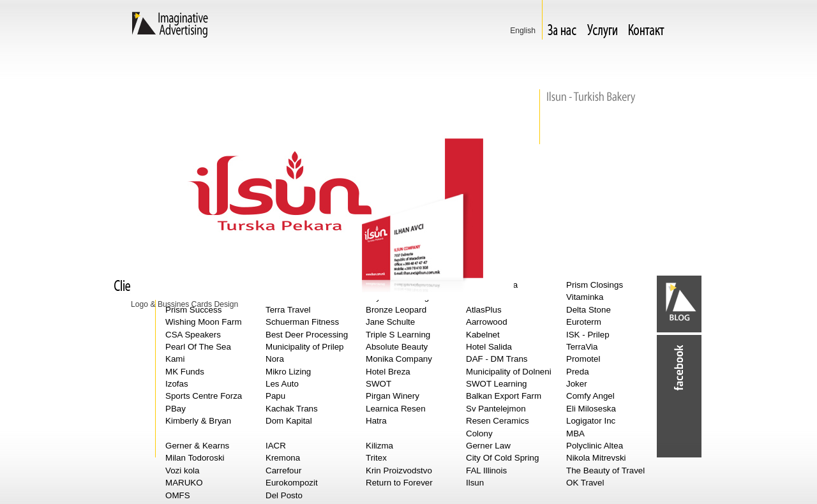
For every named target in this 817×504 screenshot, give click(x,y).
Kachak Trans (292, 409)
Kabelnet (483, 335)
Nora (275, 359)
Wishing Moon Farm (204, 322)
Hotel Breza (388, 372)
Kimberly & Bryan (198, 421)
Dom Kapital (289, 421)
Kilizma (379, 446)
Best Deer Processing (307, 335)
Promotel (583, 359)
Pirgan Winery (393, 396)
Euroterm (584, 322)
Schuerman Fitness (302, 322)
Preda (578, 372)
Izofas (177, 384)
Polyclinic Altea (595, 446)
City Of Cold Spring (502, 458)
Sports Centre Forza (204, 396)
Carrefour (283, 471)
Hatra (376, 421)
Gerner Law (488, 446)
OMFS (178, 495)
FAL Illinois (486, 471)
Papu (275, 396)
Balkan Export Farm (504, 396)
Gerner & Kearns (197, 446)
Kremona (283, 458)
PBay (176, 409)
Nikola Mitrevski (596, 458)
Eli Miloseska (591, 409)
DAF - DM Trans (497, 359)
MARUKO (184, 483)
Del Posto (284, 495)
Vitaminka (585, 297)
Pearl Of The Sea (198, 347)
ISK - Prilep (588, 335)
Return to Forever (399, 483)
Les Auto (282, 384)
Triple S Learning (398, 335)
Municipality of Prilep (305, 347)
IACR (276, 446)
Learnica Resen (396, 409)
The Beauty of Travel (605, 471)
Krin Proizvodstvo (399, 471)
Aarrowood (487, 322)
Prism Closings (595, 285)
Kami (175, 359)
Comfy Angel (590, 396)
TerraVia (582, 347)
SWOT (379, 384)
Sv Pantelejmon (496, 409)
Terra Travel (288, 310)
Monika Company (399, 359)
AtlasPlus (484, 310)
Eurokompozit (292, 483)
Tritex (376, 458)
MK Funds (185, 372)
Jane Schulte (390, 322)
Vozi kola (182, 471)
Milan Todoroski (195, 458)
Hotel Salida (489, 347)
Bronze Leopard (396, 310)
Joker (577, 384)
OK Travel (585, 483)
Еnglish (523, 31)
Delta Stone (588, 310)
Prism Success (193, 310)
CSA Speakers (193, 335)
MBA (575, 434)
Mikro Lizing (288, 372)
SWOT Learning (497, 384)
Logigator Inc (591, 421)
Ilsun (475, 483)
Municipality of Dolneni (509, 372)
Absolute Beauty (397, 347)
